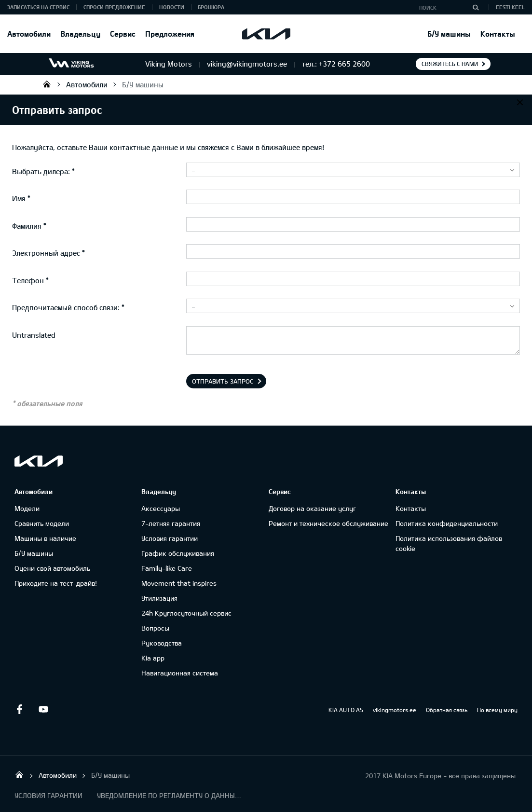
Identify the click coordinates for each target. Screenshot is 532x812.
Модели (27, 508)
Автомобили (29, 34)
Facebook (19, 709)
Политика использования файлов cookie (449, 543)
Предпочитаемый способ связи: (66, 307)
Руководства (162, 643)
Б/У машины (449, 34)
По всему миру (497, 710)
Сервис (123, 34)
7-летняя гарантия (171, 523)
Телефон (28, 280)
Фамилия (27, 226)
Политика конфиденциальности (447, 523)
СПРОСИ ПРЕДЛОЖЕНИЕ (114, 7)
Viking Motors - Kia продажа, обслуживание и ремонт (47, 84)
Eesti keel (510, 7)
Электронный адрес (46, 253)
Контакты (498, 34)
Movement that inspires (179, 583)
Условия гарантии (170, 538)
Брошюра (211, 7)
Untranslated (34, 335)
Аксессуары (161, 508)
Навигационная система (180, 673)
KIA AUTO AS (346, 710)
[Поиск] (476, 7)
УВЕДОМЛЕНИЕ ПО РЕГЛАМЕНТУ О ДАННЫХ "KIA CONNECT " (169, 795)
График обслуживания (178, 553)
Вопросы (155, 628)
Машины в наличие (45, 538)
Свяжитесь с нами (450, 64)
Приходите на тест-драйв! (56, 583)
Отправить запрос (223, 381)
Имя (19, 198)
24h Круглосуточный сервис (186, 613)
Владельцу (80, 34)
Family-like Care (167, 568)
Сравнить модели (42, 523)
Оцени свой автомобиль (52, 568)
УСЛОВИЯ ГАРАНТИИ (48, 795)
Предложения (170, 34)
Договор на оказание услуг (312, 508)
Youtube (43, 709)
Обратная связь (447, 710)
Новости (172, 7)
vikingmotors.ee (395, 710)
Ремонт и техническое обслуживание (328, 523)
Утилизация (159, 598)
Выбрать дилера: (41, 171)
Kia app (153, 658)
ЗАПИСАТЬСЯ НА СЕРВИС (38, 7)
